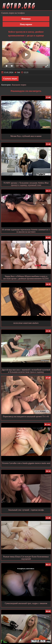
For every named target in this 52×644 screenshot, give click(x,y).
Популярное (26, 24)
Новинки (26, 19)
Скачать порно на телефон (13, 13)
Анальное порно (19, 85)
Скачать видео (10, 79)
